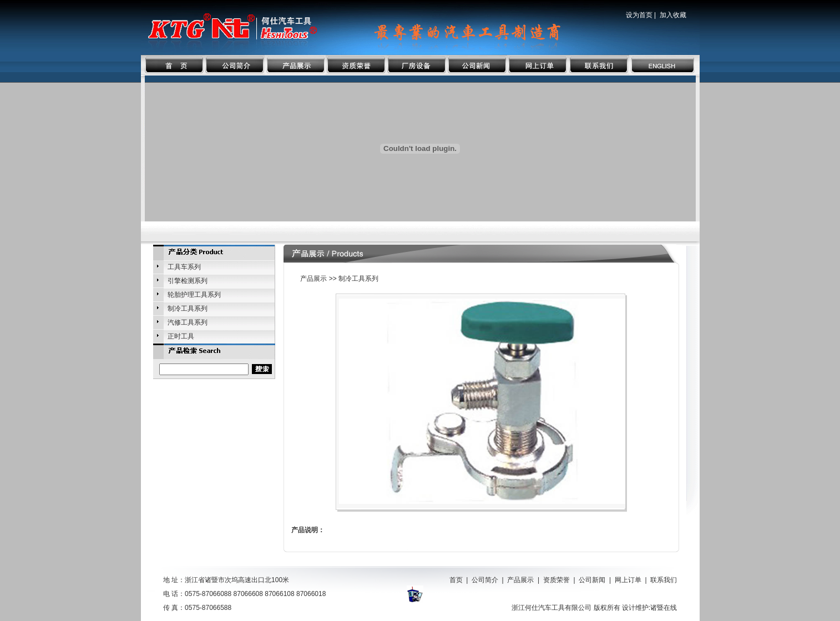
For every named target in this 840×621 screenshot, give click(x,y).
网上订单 (628, 580)
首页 (456, 580)
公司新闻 (592, 580)
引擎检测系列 (188, 281)
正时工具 (181, 336)
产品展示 (520, 580)
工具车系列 (184, 267)
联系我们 (664, 580)
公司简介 (485, 580)
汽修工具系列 (188, 322)
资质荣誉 (556, 580)
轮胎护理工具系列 (194, 295)
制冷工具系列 (188, 309)
